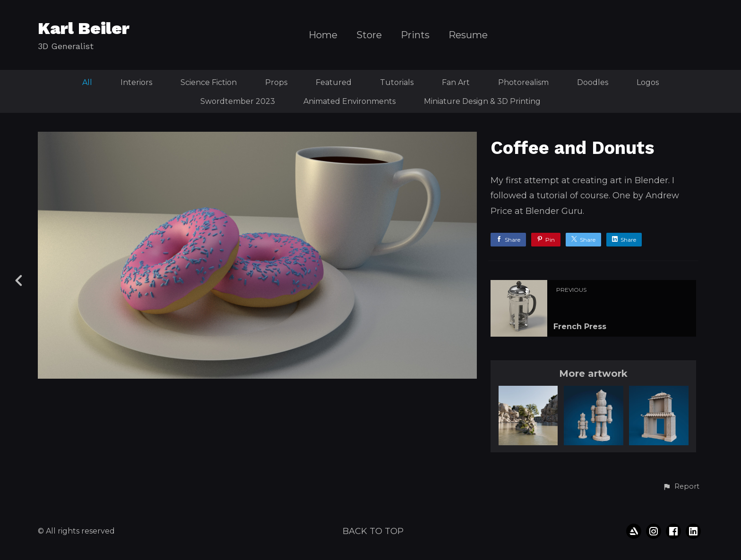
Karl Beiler (84, 28)
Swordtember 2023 (238, 101)
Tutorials (397, 82)
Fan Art (456, 82)
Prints (415, 35)
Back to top (373, 531)
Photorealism (523, 82)
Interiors (136, 82)
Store (369, 35)
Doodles (593, 82)
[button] (681, 487)
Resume (468, 35)
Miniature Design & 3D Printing (482, 101)
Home (323, 35)
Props (276, 82)
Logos (648, 82)
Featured (334, 82)
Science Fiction (209, 82)
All (87, 82)
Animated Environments (349, 101)
